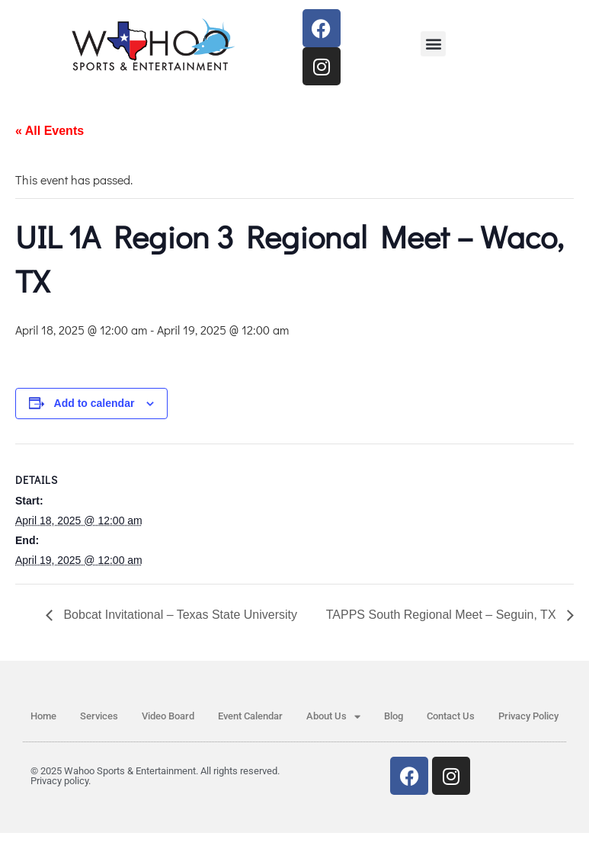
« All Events (50, 131)
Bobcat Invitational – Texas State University (179, 615)
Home (43, 716)
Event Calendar (250, 716)
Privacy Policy (528, 716)
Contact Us (451, 716)
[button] (433, 44)
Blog (394, 716)
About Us (333, 717)
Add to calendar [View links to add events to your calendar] (94, 403)
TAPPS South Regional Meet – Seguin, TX (443, 615)
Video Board (168, 716)
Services (99, 716)
